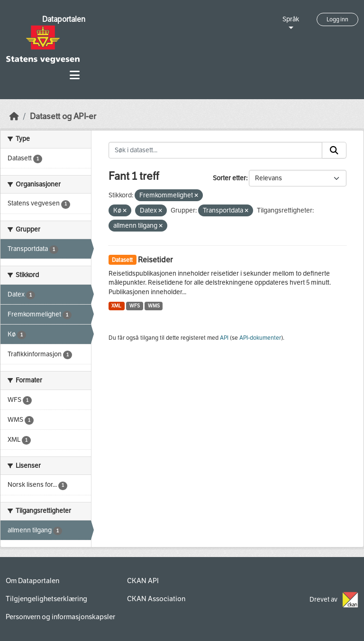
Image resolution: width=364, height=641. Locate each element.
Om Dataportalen (32, 581)
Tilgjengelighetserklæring (46, 599)
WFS (135, 306)
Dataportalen (64, 19)
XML (116, 306)
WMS (154, 306)
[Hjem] (14, 116)
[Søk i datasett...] (216, 150)
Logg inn (337, 19)
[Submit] (334, 150)
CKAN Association (156, 599)
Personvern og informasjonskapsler (60, 617)
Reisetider (155, 260)
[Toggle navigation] (75, 75)
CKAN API (143, 581)
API (224, 338)
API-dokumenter (260, 338)
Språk (291, 19)
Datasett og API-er (63, 116)
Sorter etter (229, 178)
